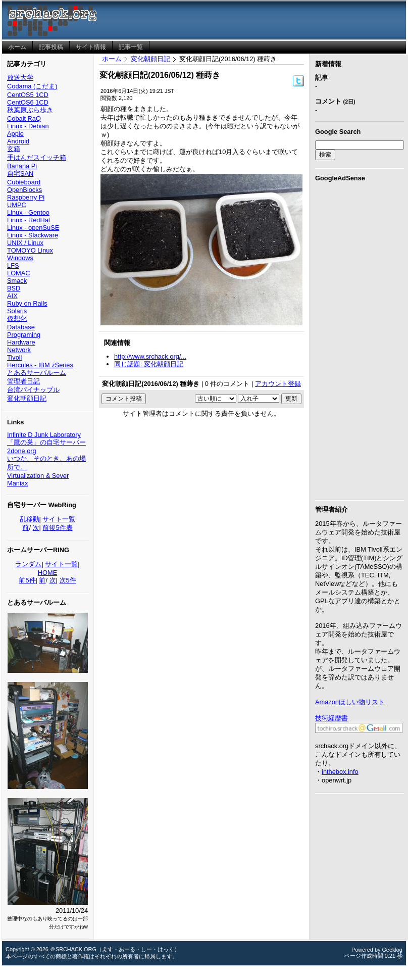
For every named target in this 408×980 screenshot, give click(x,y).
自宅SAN (20, 174)
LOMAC (19, 273)
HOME (47, 573)
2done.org (22, 451)
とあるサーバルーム (37, 373)
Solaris (17, 311)
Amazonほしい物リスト (350, 702)
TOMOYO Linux (30, 250)
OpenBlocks (24, 190)
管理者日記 (23, 381)
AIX (12, 296)
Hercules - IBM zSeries (40, 365)
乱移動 (30, 519)
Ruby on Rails (27, 303)
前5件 (27, 580)
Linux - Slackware (33, 235)
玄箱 (14, 149)
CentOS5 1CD (28, 95)
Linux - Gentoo (28, 212)
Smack (17, 281)
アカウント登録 (278, 384)
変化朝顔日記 (27, 398)
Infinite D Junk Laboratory (44, 435)
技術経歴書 (331, 718)
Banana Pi (22, 166)
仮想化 (17, 318)
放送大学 (20, 78)
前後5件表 (57, 528)
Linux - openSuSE (33, 228)
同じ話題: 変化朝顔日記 (149, 364)
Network (19, 350)
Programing (24, 335)
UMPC (17, 205)
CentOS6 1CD (28, 102)
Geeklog (392, 950)
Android (18, 141)
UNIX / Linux (25, 243)
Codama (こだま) (32, 86)
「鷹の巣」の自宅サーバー (46, 442)
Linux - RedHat (29, 220)
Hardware (21, 342)
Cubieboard (24, 182)
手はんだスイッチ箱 (37, 157)
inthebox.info (340, 772)
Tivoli (14, 357)
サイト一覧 (59, 519)
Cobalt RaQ (24, 118)
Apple (15, 134)
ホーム (112, 59)
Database (21, 327)
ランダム (28, 564)
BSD (14, 288)
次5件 (68, 580)
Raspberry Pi (26, 197)
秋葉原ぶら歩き (30, 110)
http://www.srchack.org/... (150, 356)
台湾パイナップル (33, 390)
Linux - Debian (28, 126)
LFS (13, 265)
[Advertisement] (360, 339)
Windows (20, 258)
